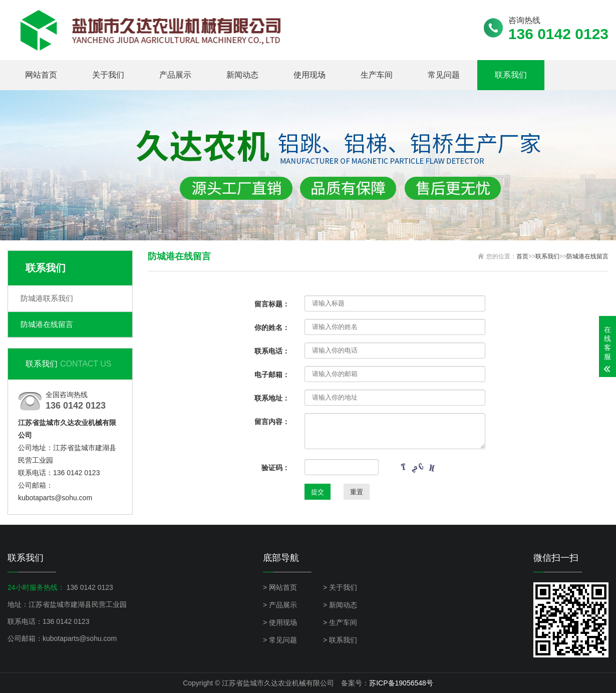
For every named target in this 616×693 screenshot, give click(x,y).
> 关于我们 (340, 587)
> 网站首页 (280, 587)
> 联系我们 (340, 640)
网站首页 (41, 75)
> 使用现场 (280, 622)
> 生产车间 (340, 622)
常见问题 (444, 75)
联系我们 (511, 75)
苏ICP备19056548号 (401, 683)
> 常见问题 (280, 640)
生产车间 (377, 75)
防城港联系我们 (47, 298)
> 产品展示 (280, 605)
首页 (522, 256)
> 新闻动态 (340, 605)
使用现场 (310, 75)
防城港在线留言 (47, 324)
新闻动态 (242, 75)
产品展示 (175, 75)
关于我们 (108, 75)
